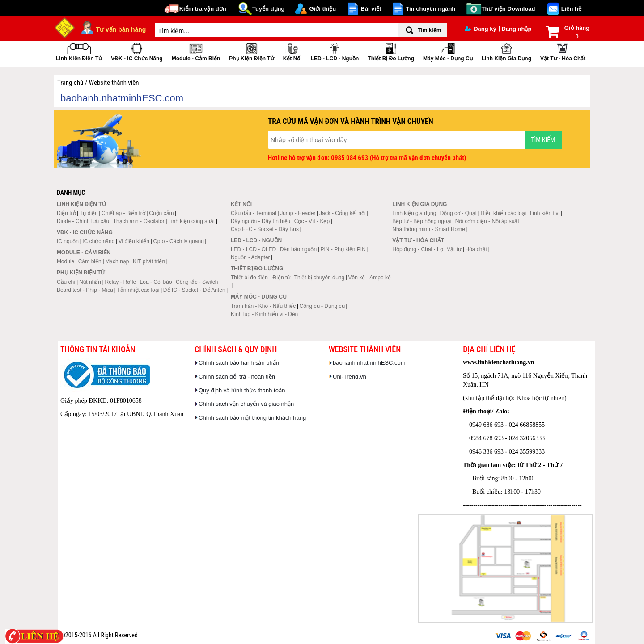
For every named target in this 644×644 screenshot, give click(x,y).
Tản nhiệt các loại (138, 290)
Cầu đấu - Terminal (254, 213)
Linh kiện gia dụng (506, 51)
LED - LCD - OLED (253, 249)
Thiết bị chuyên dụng (319, 278)
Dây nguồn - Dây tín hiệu (261, 221)
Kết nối (292, 51)
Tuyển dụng (269, 9)
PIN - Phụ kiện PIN (343, 249)
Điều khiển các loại (504, 213)
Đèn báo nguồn (298, 249)
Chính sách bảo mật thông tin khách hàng (252, 418)
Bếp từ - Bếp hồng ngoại (422, 221)
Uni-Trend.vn (350, 377)
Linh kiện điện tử (79, 51)
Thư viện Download (508, 9)
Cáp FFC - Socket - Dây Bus (265, 229)
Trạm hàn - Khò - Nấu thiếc (263, 306)
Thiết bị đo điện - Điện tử (261, 278)
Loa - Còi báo (156, 282)
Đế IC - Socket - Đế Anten (194, 290)
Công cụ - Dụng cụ (322, 306)
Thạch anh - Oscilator (139, 221)
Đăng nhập (516, 29)
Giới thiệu (322, 9)
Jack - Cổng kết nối (343, 213)
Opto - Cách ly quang (178, 241)
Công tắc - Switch (197, 282)
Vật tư (454, 249)
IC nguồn (68, 241)
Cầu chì (66, 282)
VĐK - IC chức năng (137, 51)
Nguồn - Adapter (250, 257)
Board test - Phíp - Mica (85, 290)
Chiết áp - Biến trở (123, 213)
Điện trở (66, 213)
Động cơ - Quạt (458, 213)
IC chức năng (98, 241)
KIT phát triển (149, 261)
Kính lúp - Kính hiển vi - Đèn (264, 314)
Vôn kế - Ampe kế (370, 278)
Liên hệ (571, 9)
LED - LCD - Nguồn (335, 51)
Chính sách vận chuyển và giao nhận (246, 404)
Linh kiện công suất (191, 221)
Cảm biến (90, 261)
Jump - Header (298, 213)
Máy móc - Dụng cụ (448, 51)
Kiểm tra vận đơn (203, 9)
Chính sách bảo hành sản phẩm (240, 363)
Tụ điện (89, 213)
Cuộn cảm (161, 213)
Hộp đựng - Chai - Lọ (417, 249)
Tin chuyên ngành (430, 9)
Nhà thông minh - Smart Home (429, 229)
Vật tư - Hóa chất (563, 51)
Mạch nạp (117, 261)
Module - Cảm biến (196, 51)
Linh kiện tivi (545, 213)
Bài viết (371, 9)
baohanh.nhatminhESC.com (369, 363)
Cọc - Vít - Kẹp (312, 221)
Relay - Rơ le (120, 282)
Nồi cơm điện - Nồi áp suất (487, 221)
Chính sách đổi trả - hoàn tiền (237, 377)
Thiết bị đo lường (391, 51)
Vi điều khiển (134, 241)
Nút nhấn (90, 282)
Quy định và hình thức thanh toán (242, 390)
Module (66, 261)
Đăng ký (481, 29)
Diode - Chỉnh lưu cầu (83, 221)
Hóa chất (476, 249)
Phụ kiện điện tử (251, 51)
